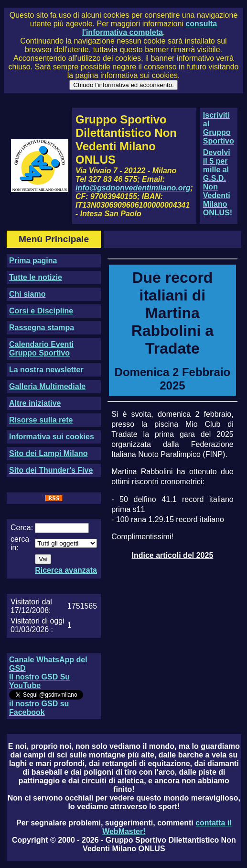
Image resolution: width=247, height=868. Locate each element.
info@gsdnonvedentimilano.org (133, 188)
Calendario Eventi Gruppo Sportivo (41, 349)
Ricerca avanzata (66, 570)
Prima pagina (33, 261)
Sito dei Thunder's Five (51, 470)
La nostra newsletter (46, 370)
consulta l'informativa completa (150, 28)
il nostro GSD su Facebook (39, 708)
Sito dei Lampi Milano (48, 453)
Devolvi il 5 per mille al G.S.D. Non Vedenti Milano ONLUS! (218, 183)
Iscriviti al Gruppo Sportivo (219, 128)
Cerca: (22, 528)
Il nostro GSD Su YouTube (39, 681)
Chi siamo (27, 294)
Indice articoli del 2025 (173, 555)
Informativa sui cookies (52, 437)
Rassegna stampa (42, 328)
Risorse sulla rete (41, 420)
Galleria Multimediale (47, 386)
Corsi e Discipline (41, 311)
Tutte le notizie (36, 277)
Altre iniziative (35, 403)
